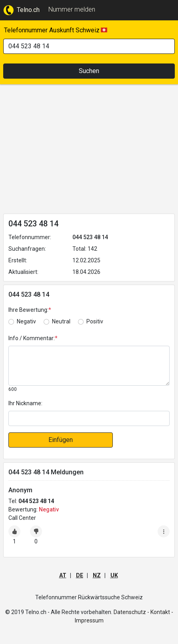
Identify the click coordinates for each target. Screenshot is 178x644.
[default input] (89, 418)
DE (80, 575)
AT (63, 575)
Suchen (89, 71)
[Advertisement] (89, 151)
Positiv (95, 321)
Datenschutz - (131, 612)
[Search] (89, 46)
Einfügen (61, 440)
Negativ (26, 321)
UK (114, 575)
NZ (97, 575)
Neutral (61, 321)
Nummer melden (72, 9)
